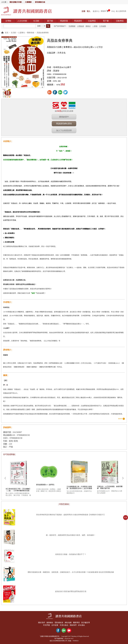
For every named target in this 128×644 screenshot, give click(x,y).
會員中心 (96, 11)
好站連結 (82, 625)
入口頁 (4, 2)
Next (123, 478)
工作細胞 (103, 26)
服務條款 (50, 622)
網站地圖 (68, 622)
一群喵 (95, 26)
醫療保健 (31, 33)
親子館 (50, 21)
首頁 (7, 33)
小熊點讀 (80, 26)
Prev (5, 478)
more (120, 419)
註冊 (84, 11)
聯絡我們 (73, 625)
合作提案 (55, 625)
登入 (89, 11)
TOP (126, 518)
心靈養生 (22, 33)
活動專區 (120, 21)
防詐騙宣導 (86, 622)
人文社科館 (22, 21)
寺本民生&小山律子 (62, 67)
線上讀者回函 (121, 11)
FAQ (113, 11)
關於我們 (41, 622)
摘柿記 (88, 26)
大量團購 (28, 2)
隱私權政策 (59, 622)
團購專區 (77, 622)
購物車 (103, 11)
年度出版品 (64, 625)
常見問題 (46, 625)
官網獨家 (72, 26)
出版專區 (92, 21)
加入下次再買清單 (64, 130)
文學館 (8, 21)
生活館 (36, 21)
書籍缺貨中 (64, 117)
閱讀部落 (64, 21)
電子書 (106, 21)
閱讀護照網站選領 (64, 124)
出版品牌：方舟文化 (56, 53)
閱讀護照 (78, 21)
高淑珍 (56, 71)
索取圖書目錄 (40, 2)
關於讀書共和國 (16, 2)
